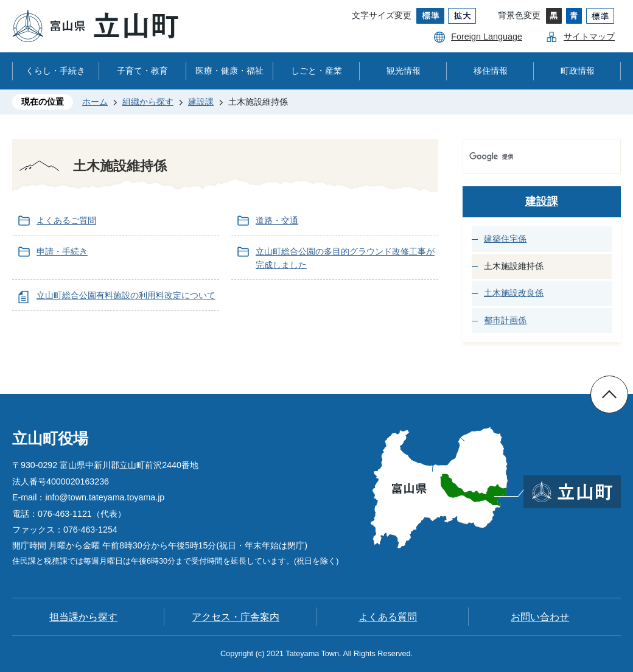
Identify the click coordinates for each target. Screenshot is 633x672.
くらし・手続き (55, 71)
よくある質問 (388, 617)
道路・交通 (277, 220)
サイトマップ (589, 37)
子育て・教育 (142, 71)
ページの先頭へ (609, 394)
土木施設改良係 (514, 293)
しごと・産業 (316, 71)
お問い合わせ (540, 617)
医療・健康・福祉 (229, 71)
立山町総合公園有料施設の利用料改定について (126, 295)
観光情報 (404, 71)
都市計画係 (505, 320)
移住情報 (491, 71)
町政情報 (578, 71)
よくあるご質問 (66, 220)
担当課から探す (83, 617)
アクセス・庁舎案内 (236, 617)
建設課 (201, 102)
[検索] (529, 156)
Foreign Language (487, 37)
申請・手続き (62, 251)
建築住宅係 (505, 239)
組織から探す (148, 102)
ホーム (95, 102)
